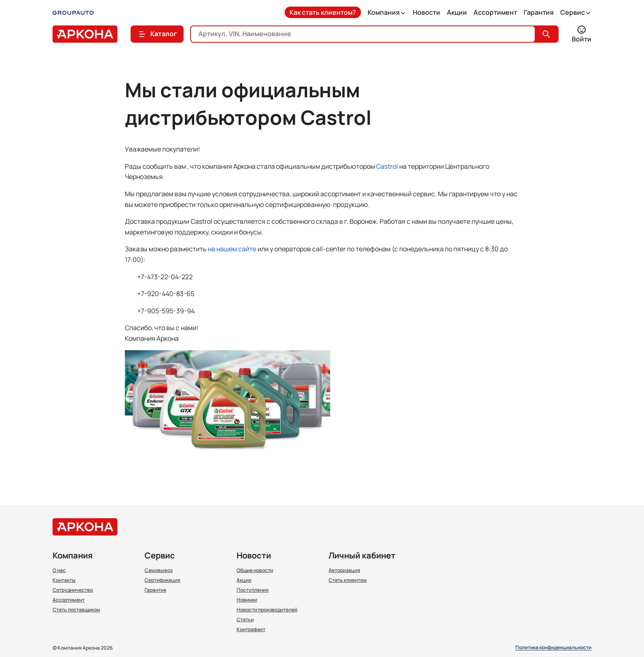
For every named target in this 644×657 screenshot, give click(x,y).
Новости (427, 12)
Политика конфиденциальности (553, 648)
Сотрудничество (73, 590)
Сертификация (162, 580)
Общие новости (255, 570)
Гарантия (539, 12)
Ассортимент (495, 12)
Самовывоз (159, 570)
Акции (457, 12)
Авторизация (344, 570)
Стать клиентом (348, 580)
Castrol (387, 166)
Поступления (253, 590)
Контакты (64, 580)
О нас (59, 570)
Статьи (245, 620)
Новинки (247, 600)
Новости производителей (267, 610)
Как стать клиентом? (323, 12)
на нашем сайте (232, 249)
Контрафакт (251, 629)
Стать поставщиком (76, 610)
